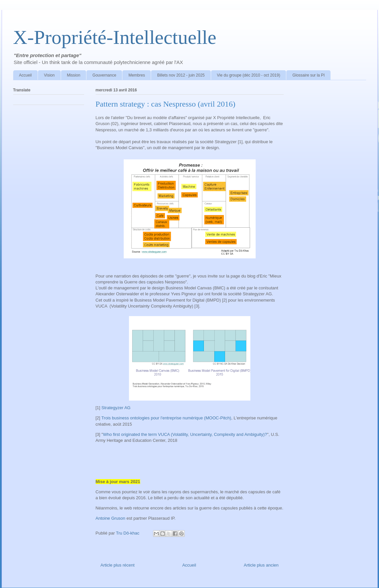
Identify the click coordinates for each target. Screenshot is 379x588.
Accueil (26, 75)
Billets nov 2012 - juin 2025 (181, 75)
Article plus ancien (261, 565)
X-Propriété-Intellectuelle (115, 37)
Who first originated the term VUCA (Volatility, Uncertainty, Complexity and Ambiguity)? (185, 434)
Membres (137, 75)
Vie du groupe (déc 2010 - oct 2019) (249, 75)
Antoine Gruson (111, 518)
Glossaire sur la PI (308, 75)
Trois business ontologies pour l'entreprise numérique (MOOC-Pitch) (166, 418)
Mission (74, 75)
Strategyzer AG (116, 408)
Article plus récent (118, 565)
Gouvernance (104, 75)
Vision (49, 75)
